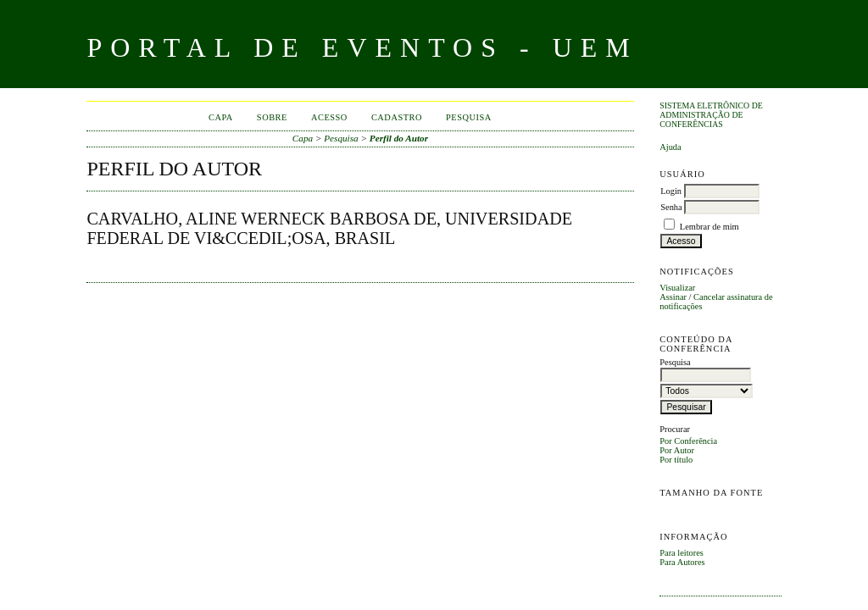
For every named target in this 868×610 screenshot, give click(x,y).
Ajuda (670, 147)
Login (671, 191)
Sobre (272, 117)
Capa (221, 117)
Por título (676, 460)
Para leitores (682, 553)
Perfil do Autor (399, 138)
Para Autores (682, 562)
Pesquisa (469, 117)
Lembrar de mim (709, 227)
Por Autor (677, 450)
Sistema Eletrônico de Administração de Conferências (711, 115)
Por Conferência (688, 441)
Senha (671, 207)
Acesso (329, 117)
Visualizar (677, 288)
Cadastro (397, 117)
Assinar (673, 297)
